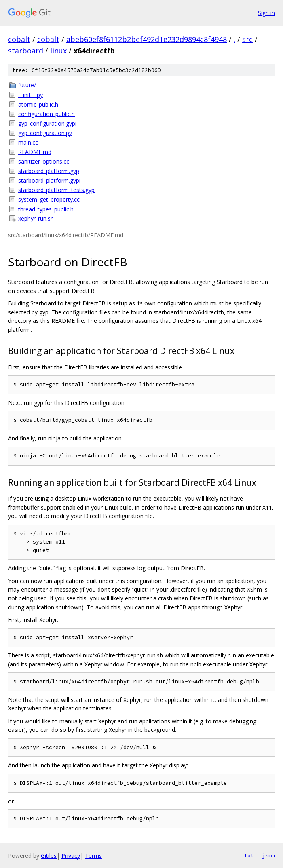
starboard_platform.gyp (49, 171)
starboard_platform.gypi (49, 180)
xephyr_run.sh (36, 218)
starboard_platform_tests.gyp (56, 190)
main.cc (28, 142)
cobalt (19, 39)
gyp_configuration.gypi (47, 123)
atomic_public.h (38, 104)
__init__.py (31, 95)
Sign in (266, 13)
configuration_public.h (46, 114)
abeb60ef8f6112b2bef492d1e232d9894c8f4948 (147, 39)
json (268, 855)
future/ (27, 85)
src (247, 39)
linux (58, 51)
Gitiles (49, 856)
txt (249, 855)
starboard (26, 51)
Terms (93, 856)
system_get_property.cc (49, 199)
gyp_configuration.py (45, 133)
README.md (35, 152)
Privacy (71, 856)
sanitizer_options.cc (44, 161)
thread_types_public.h (46, 209)
